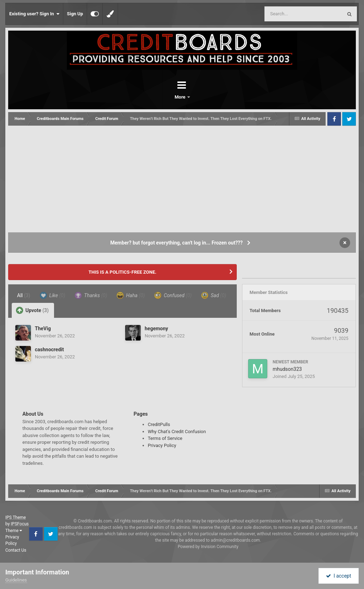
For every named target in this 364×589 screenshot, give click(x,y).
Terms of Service (165, 438)
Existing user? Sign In (34, 14)
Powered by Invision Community (208, 547)
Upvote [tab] (32, 310)
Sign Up (75, 14)
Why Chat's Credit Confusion (177, 432)
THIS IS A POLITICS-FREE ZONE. (122, 272)
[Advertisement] (182, 179)
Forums (162, 97)
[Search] (285, 14)
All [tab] (24, 295)
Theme (14, 531)
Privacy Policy (162, 445)
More (200, 97)
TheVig (43, 328)
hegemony (156, 328)
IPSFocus (20, 524)
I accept (338, 576)
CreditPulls (159, 424)
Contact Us (16, 550)
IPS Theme (16, 517)
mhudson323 (287, 369)
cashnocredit (49, 349)
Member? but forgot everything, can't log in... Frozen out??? (176, 243)
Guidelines (16, 580)
